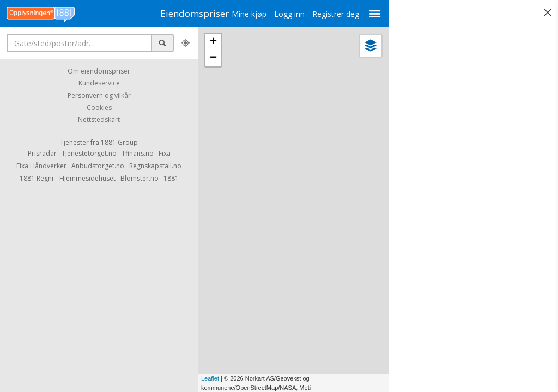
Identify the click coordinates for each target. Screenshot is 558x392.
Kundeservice (99, 84)
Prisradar (42, 153)
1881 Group (119, 142)
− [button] (213, 58)
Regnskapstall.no (155, 166)
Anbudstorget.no (98, 166)
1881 (171, 178)
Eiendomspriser (191, 13)
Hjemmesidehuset (87, 178)
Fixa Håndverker (41, 166)
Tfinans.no (138, 153)
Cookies (99, 108)
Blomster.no (139, 178)
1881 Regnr (37, 178)
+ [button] (213, 42)
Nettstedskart (99, 120)
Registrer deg (328, 14)
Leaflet (210, 378)
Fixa (165, 153)
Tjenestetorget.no (89, 153)
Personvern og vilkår (99, 96)
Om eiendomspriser (99, 71)
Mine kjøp (241, 14)
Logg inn (282, 14)
